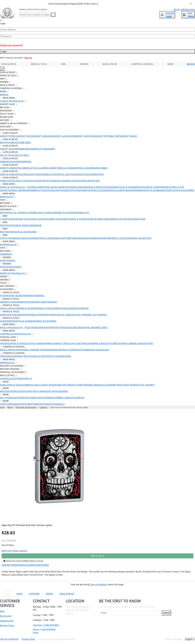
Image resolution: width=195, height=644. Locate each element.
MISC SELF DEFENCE (97, 315)
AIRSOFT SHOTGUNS (85, 136)
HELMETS (103, 238)
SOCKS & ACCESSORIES (25, 232)
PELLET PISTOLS (8, 155)
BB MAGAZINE (28, 149)
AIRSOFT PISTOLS (9, 136)
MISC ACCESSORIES (47, 321)
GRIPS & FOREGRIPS (10, 174)
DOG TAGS (52, 391)
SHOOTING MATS (84, 181)
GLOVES (54, 213)
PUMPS (123, 343)
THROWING (28, 296)
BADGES (4, 391)
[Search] (35, 15)
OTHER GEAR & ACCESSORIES (180, 190)
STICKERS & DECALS (18, 391)
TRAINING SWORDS (17, 190)
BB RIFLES (17, 142)
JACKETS (4, 261)
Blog (2, 611)
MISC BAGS (102, 328)
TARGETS (4, 181)
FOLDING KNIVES (36, 187)
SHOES (10, 232)
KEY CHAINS (6, 398)
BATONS (24, 315)
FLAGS (60, 391)
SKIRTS (18, 267)
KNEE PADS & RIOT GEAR (123, 385)
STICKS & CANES (126, 187)
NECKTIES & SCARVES (46, 238)
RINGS (52, 398)
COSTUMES (17, 379)
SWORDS (114, 187)
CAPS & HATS (6, 238)
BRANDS (191, 64)
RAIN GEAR (140, 219)
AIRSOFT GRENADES (43, 136)
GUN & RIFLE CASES (19, 181)
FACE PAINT (78, 385)
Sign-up (28, 58)
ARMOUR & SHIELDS (10, 315)
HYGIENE (5, 343)
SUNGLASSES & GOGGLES (13, 385)
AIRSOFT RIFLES (25, 136)
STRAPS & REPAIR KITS (72, 350)
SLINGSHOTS (75, 308)
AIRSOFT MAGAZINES (11, 149)
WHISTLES (27, 398)
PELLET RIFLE (22, 155)
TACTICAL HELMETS (145, 385)
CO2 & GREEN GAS (44, 168)
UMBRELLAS (61, 398)
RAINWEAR (55, 350)
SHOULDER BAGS (74, 328)
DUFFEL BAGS (90, 328)
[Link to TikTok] (144, 594)
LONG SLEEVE (37, 219)
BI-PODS (100, 174)
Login (97, 51)
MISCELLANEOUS (76, 398)
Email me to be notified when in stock (23, 561)
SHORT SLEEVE (23, 219)
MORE (171, 64)
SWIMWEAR (6, 254)
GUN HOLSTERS (87, 174)
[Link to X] (151, 594)
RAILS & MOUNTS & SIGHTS (59, 174)
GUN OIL (33, 181)
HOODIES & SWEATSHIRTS (98, 219)
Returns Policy (7, 626)
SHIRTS (13, 219)
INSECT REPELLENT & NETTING (71, 343)
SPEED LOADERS (85, 168)
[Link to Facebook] (131, 594)
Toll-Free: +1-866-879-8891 (46, 625)
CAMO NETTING (64, 385)
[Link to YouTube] (125, 594)
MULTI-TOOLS (41, 190)
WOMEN (84, 64)
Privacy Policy (28, 639)
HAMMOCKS (49, 343)
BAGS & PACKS (110, 64)
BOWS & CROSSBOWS (29, 308)
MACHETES (140, 187)
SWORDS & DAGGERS (11, 302)
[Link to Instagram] (138, 594)
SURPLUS (27, 379)
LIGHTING (148, 343)
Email (36, 633)
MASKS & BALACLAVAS (24, 238)
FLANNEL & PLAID (76, 219)
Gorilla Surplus (48, 639)
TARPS (3, 356)
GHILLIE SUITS (39, 356)
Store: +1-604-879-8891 (44, 629)
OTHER (96, 181)
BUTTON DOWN (59, 219)
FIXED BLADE (16, 296)
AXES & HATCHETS (9, 308)
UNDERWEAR (35, 225)
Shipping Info (7, 621)
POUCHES (30, 328)
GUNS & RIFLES (9, 64)
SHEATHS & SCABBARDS (153, 190)
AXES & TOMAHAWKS (156, 187)
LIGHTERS (17, 398)
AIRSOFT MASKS (129, 136)
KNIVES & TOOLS (39, 64)
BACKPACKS (41, 328)
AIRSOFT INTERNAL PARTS (108, 136)
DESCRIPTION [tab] (9, 565)
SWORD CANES (40, 302)
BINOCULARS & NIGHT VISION (41, 385)
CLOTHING (34, 594)
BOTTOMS (33, 404)
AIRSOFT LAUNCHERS (64, 136)
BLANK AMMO (100, 168)
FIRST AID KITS (24, 356)
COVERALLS (6, 379)
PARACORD (12, 356)
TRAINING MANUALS (94, 385)
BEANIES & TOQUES (118, 238)
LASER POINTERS (36, 174)
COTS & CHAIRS (36, 343)
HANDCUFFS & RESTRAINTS (75, 190)
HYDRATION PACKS (56, 328)
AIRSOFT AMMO (8, 168)
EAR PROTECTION (46, 181)
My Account (6, 616)
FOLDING (5, 296)
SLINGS (76, 174)
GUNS (19, 594)
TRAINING (39, 296)
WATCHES (37, 398)
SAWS (56, 308)
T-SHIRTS (4, 219)
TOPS (3, 404)
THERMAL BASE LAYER (39, 213)
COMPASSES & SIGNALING (96, 350)
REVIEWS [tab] (20, 565)
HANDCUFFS (35, 315)
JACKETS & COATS (120, 219)
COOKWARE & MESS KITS (99, 343)
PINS (65, 391)
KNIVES (49, 594)
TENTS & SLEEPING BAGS (59, 356)
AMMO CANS (29, 350)
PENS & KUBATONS (119, 190)
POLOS (48, 219)
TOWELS (115, 343)
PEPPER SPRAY (48, 315)
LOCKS (107, 385)
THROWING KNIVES (75, 187)
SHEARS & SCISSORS (99, 190)
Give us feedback (99, 584)
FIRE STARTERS (42, 350)
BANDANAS (80, 238)
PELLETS (30, 168)
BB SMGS (26, 142)
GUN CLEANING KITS (65, 181)
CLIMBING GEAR (135, 343)
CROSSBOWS (16, 162)
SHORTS (11, 225)
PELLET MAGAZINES (45, 149)
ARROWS (27, 162)
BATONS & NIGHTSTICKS (97, 187)
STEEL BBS (21, 168)
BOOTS (4, 232)
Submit (166, 613)
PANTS (3, 225)
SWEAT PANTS (22, 225)
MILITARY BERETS (65, 238)
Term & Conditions (9, 639)
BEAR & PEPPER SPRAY (11, 350)
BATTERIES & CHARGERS (65, 168)
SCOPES (24, 174)
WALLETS (85, 213)
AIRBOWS (5, 162)
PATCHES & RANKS (37, 391)
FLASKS (45, 398)
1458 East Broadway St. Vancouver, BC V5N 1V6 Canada (77, 610)
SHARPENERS (135, 190)
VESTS (131, 219)
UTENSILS (23, 343)
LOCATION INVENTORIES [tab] (37, 565)
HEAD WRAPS (92, 238)
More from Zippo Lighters (14, 551)
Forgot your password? (11, 45)
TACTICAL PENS (79, 315)
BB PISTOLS (6, 142)
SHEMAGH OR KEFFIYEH (140, 238)
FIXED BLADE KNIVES (55, 187)
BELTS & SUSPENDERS (69, 213)
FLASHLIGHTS (55, 190)
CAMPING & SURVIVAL (142, 64)
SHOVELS (64, 308)
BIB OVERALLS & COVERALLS (14, 213)
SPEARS (30, 190)
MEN (64, 64)
